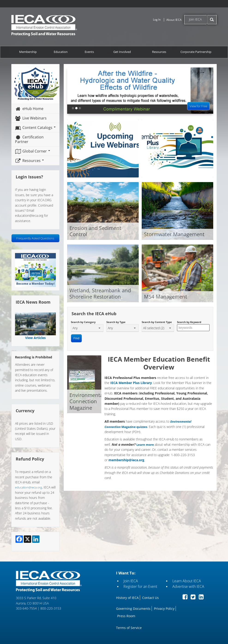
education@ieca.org (28, 487)
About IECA (174, 20)
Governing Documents (133, 609)
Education (61, 52)
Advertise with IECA (188, 586)
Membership (28, 52)
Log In (157, 20)
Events (89, 52)
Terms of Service (129, 628)
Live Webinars (31, 118)
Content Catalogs (35, 128)
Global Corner (32, 151)
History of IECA (127, 598)
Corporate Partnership (196, 52)
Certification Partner (29, 139)
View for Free (199, 106)
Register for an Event (140, 586)
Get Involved (122, 52)
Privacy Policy (164, 609)
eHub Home (29, 109)
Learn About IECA (187, 581)
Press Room (126, 616)
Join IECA (195, 19)
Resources (159, 52)
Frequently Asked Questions (35, 238)
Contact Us (150, 598)
